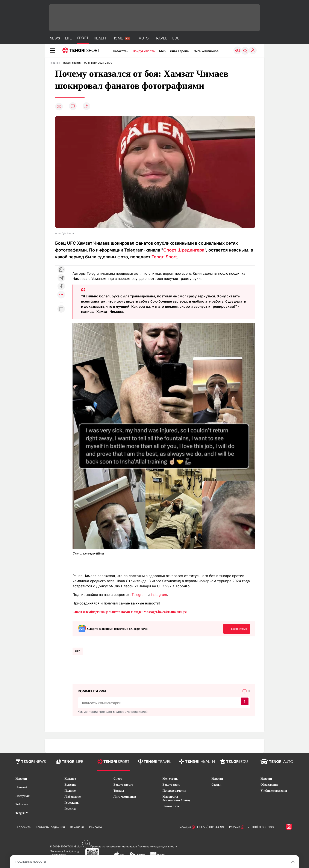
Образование (269, 785)
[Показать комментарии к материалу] (61, 309)
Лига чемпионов (206, 51)
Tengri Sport (164, 257)
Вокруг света (171, 785)
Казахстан (121, 51)
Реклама (95, 827)
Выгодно (70, 785)
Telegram (139, 595)
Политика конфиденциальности (157, 846)
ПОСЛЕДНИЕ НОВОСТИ (31, 862)
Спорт (118, 779)
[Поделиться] (86, 106)
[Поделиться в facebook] (61, 287)
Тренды (119, 791)
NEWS (55, 38)
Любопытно (73, 797)
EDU (176, 38)
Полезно (70, 791)
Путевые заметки (174, 791)
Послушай (23, 796)
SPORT (83, 38)
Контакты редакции (50, 827)
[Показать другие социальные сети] (61, 295)
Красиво (70, 779)
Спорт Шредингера (184, 250)
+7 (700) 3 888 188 (259, 827)
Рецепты (70, 809)
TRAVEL (161, 38)
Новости (21, 779)
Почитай (21, 787)
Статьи (217, 785)
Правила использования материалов (114, 846)
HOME (118, 38)
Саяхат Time (171, 806)
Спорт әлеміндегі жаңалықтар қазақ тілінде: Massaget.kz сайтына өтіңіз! (130, 612)
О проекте (23, 827)
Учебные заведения (274, 791)
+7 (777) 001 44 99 (209, 827)
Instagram (159, 595)
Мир (162, 51)
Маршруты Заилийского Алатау (176, 798)
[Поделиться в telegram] (61, 278)
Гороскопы (72, 803)
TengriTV (22, 813)
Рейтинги (22, 804)
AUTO (144, 38)
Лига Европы (180, 51)
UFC (78, 651)
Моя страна (170, 779)
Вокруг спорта (144, 51)
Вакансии (77, 827)
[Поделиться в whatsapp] (61, 270)
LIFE (68, 38)
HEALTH (101, 38)
